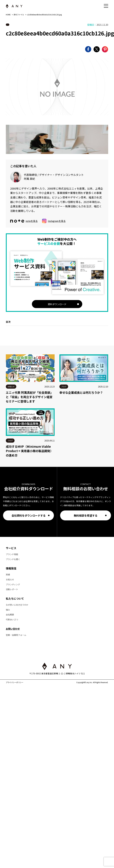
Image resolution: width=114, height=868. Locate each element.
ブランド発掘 (12, 554)
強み (8, 610)
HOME (8, 15)
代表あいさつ (12, 620)
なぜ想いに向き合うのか (17, 605)
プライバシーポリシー (15, 682)
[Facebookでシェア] (88, 49)
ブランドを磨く (13, 559)
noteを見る (24, 221)
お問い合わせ (13, 629)
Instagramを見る (54, 221)
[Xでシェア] (97, 49)
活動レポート (12, 589)
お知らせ (10, 580)
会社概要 (10, 615)
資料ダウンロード (57, 304)
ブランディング (13, 585)
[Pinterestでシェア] (105, 49)
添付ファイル (19, 15)
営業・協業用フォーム (16, 635)
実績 (8, 575)
